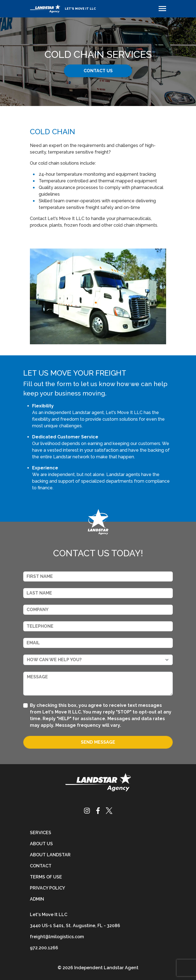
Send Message (98, 742)
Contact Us (98, 71)
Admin (37, 899)
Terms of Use (46, 877)
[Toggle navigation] (162, 9)
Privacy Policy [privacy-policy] (47, 888)
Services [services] (41, 833)
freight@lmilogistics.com (57, 937)
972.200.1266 (44, 948)
